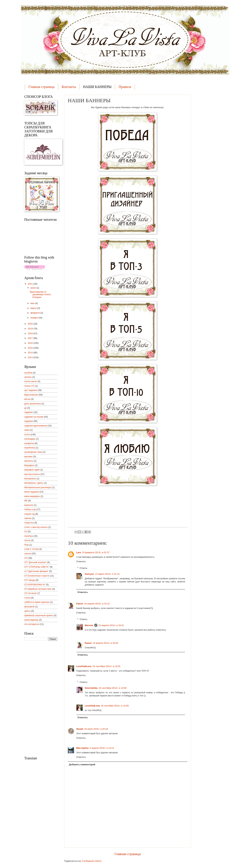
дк (25, 408)
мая (33, 303)
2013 (31, 357)
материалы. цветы (34, 483)
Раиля (80, 604)
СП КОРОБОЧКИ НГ (35, 585)
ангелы (28, 377)
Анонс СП (29, 386)
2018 (31, 333)
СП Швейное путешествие (38, 589)
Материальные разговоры (38, 487)
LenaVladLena (84, 666)
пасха (27, 540)
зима (27, 430)
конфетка (29, 443)
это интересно (32, 624)
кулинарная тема (33, 452)
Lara (79, 552)
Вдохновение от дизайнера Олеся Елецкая (40, 294)
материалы (30, 479)
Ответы (84, 568)
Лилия (80, 729)
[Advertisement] (38, 698)
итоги (27, 434)
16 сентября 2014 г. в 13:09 (115, 706)
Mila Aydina (82, 748)
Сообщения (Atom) (92, 861)
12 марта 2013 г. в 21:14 (107, 574)
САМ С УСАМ (31, 549)
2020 (31, 324)
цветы (27, 611)
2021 (31, 284)
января (34, 318)
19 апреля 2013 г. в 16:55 (105, 643)
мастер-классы (32, 474)
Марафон (29, 465)
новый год (30, 514)
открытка (29, 523)
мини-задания (32, 492)
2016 (31, 343)
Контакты (69, 87)
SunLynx (89, 574)
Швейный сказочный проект (39, 615)
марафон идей (32, 470)
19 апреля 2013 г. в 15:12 (97, 604)
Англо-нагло (31, 381)
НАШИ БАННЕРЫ (97, 87)
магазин (28, 456)
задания (29, 421)
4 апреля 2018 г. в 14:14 (102, 748)
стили (27, 598)
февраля (35, 313)
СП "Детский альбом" (35, 562)
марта (34, 308)
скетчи (28, 553)
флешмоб (29, 607)
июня (33, 288)
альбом (28, 373)
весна (27, 399)
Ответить (81, 561)
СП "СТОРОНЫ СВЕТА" (37, 567)
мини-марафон (32, 496)
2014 (31, 353)
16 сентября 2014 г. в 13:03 (106, 666)
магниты (29, 461)
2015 (31, 348)
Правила (125, 87)
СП (26, 558)
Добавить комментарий (82, 764)
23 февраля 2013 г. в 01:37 (96, 552)
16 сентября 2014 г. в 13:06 (112, 688)
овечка (28, 518)
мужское (29, 505)
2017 (31, 338)
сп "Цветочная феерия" (36, 571)
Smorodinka (91, 688)
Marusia (89, 625)
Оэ (26, 531)
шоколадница (31, 620)
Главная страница (41, 87)
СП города (30, 580)
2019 (31, 329)
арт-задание (31, 390)
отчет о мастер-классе (36, 527)
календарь (30, 439)
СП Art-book (30, 593)
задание (29, 412)
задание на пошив (34, 417)
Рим (26, 545)
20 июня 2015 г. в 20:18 (96, 729)
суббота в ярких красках (37, 602)
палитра (29, 536)
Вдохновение (31, 395)
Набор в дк (30, 509)
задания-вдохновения (36, 426)
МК (26, 501)
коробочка (30, 448)
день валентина (33, 404)
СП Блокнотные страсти (37, 576)
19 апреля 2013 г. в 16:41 (111, 625)
